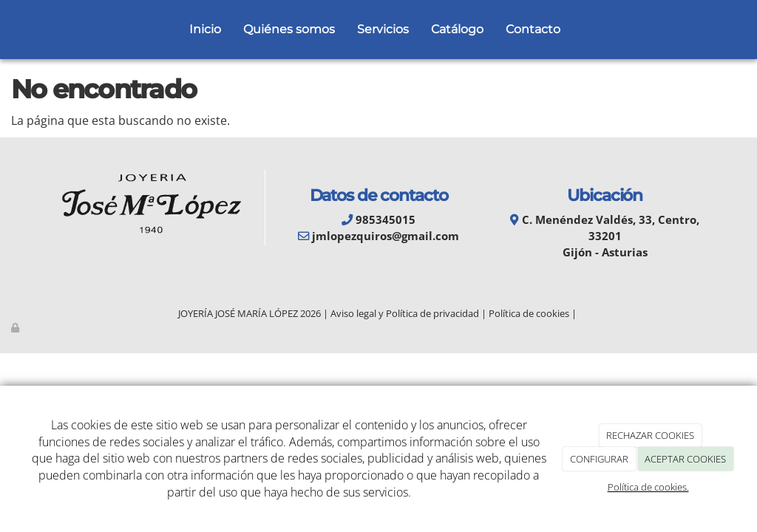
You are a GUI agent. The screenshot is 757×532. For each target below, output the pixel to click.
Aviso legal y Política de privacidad (405, 313)
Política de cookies (529, 313)
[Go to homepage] (7, 30)
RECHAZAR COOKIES (650, 435)
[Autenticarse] (16, 327)
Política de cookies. (648, 487)
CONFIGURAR (599, 459)
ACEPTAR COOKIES (685, 459)
